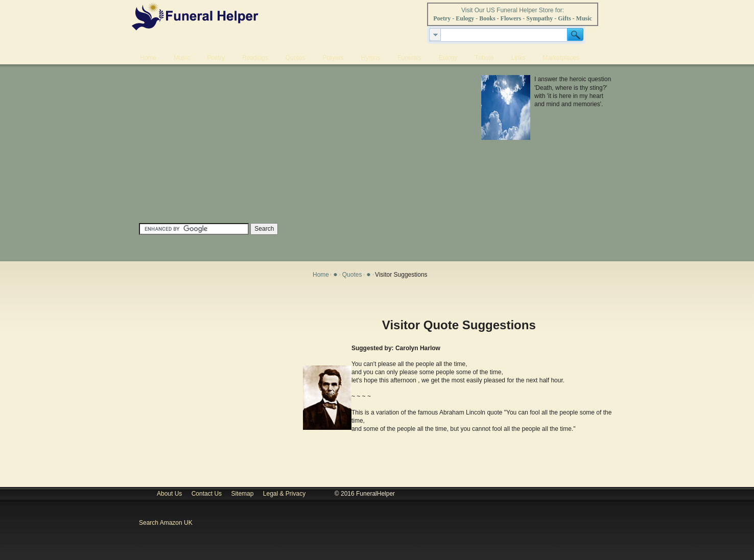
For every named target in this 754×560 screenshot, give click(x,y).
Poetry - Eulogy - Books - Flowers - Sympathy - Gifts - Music (513, 18)
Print (603, 299)
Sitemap (242, 494)
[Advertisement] (294, 147)
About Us (169, 494)
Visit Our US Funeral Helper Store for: (513, 10)
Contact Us (207, 494)
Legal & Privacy (286, 494)
